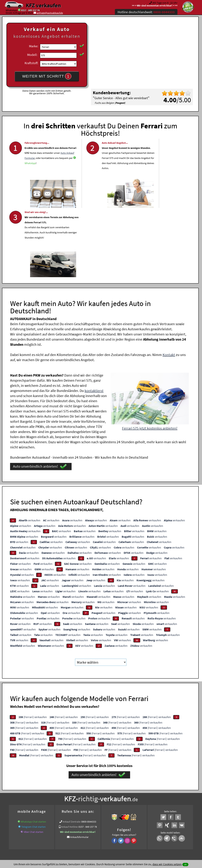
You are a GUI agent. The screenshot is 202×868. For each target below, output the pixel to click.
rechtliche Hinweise (99, 832)
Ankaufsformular (79, 766)
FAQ (127, 832)
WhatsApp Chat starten (33, 751)
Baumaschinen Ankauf (115, 794)
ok (185, 864)
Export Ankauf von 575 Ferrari (145, 794)
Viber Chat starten (33, 761)
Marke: (34, 46)
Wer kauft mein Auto (69, 790)
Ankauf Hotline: (70, 756)
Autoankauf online (117, 790)
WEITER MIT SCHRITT (47, 76)
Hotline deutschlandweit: (146, 12)
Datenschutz (79, 832)
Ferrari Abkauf (171, 794)
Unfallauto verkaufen (93, 790)
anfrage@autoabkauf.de (50, 13)
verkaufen (30, 449)
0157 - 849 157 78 (30, 10)
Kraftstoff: (31, 63)
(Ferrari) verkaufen (33, 646)
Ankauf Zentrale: (72, 751)
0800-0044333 (89, 751)
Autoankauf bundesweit (88, 794)
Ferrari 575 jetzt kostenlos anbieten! (150, 357)
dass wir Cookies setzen (167, 864)
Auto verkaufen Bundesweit (58, 794)
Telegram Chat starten (33, 756)
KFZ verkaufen (43, 5)
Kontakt (169, 284)
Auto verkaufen (138, 790)
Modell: (32, 55)
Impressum (117, 832)
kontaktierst (94, 320)
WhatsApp (47, 178)
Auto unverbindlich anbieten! (40, 396)
